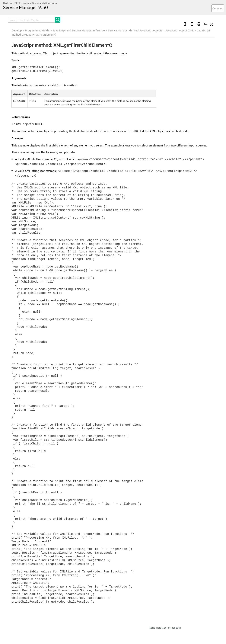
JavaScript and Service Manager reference (79, 30)
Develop (17, 30)
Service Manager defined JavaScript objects (135, 30)
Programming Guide (37, 30)
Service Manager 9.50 (26, 7)
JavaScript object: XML (180, 30)
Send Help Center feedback (165, 627)
